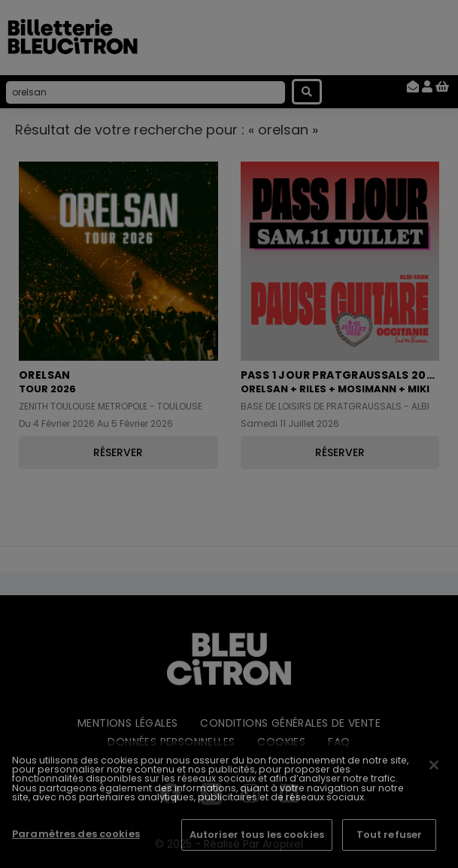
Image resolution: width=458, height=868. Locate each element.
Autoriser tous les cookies (257, 835)
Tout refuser (390, 835)
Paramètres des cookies (76, 834)
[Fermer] (434, 765)
